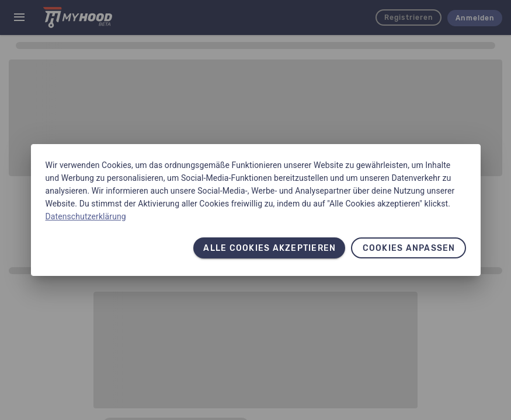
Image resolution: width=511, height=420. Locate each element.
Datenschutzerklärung (86, 216)
